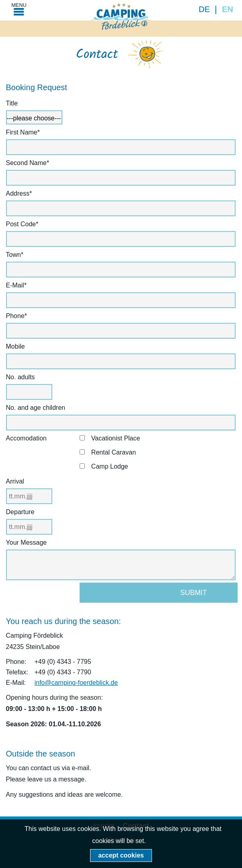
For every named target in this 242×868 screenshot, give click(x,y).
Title (12, 103)
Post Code (22, 224)
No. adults (21, 377)
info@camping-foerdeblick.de (76, 683)
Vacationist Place (116, 438)
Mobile (15, 346)
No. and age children (36, 408)
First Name (23, 132)
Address (21, 193)
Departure (20, 512)
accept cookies (121, 855)
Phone (21, 316)
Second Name (28, 163)
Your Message (27, 542)
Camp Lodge (110, 466)
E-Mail (21, 285)
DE (204, 9)
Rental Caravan (114, 452)
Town (21, 255)
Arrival (15, 481)
